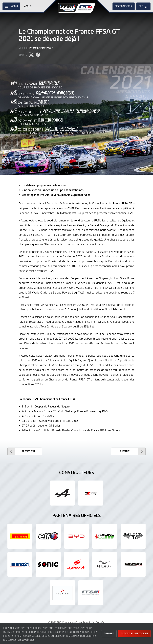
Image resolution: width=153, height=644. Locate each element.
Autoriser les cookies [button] (134, 633)
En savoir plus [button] (26, 640)
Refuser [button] (109, 633)
